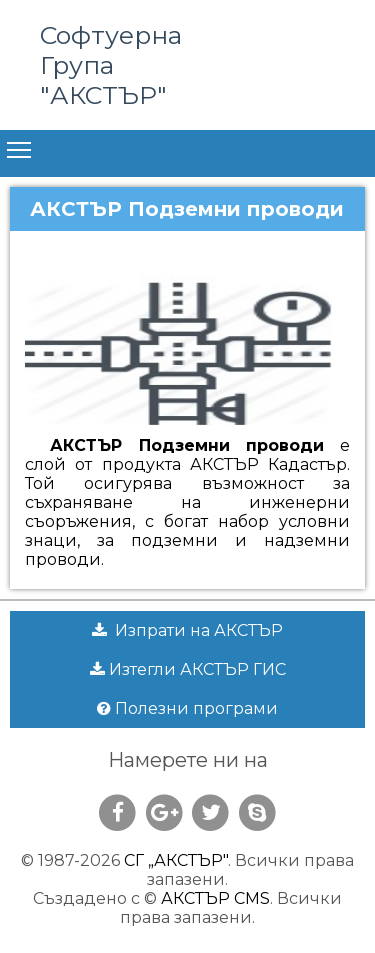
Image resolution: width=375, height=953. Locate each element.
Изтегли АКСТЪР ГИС (188, 669)
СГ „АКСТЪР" (176, 860)
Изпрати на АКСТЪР (187, 630)
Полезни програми (187, 708)
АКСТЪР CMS (215, 898)
